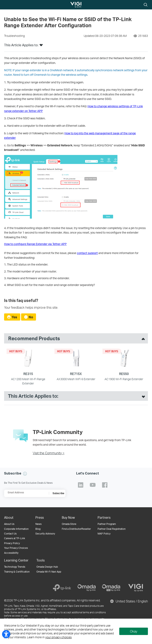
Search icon (146, 5)
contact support (87, 253)
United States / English (129, 601)
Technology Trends (15, 567)
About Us (9, 524)
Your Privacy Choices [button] (16, 548)
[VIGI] (136, 588)
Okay (134, 631)
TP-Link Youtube (93, 485)
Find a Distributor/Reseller (76, 529)
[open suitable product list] (142, 396)
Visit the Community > (49, 453)
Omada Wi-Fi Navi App (49, 572)
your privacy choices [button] (58, 637)
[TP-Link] (62, 588)
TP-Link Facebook (105, 485)
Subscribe (58, 493)
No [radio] (31, 317)
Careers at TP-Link (15, 538)
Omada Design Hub (47, 567)
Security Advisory (45, 534)
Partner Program (107, 524)
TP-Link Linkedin (81, 485)
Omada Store (69, 524)
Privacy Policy (12, 543)
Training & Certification (17, 572)
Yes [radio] (14, 317)
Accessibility (11, 553)
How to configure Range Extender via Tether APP (35, 244)
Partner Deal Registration (112, 529)
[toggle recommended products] (142, 338)
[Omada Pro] (111, 588)
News (38, 524)
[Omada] (87, 588)
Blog (38, 529)
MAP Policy (104, 534)
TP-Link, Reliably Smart (72, 5)
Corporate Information (16, 529)
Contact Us (10, 534)
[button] (41, 46)
